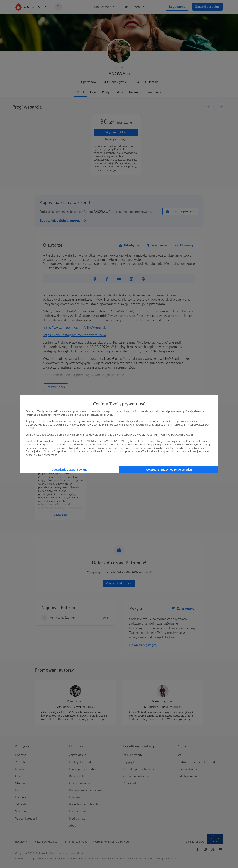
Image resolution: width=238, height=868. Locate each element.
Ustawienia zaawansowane (69, 470)
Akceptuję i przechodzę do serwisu (169, 470)
